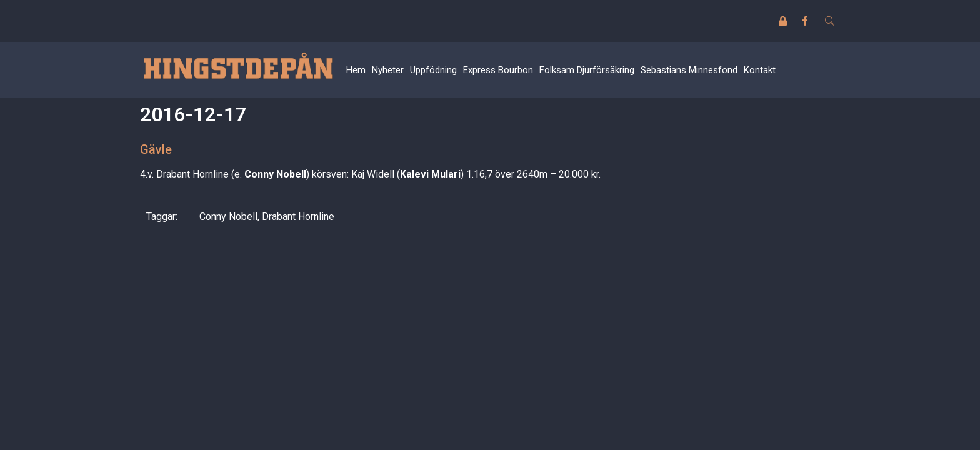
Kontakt (760, 70)
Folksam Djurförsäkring (587, 70)
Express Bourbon (498, 70)
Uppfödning (433, 70)
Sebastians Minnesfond (689, 70)
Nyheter (388, 70)
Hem (356, 70)
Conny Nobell (228, 217)
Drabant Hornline (298, 217)
